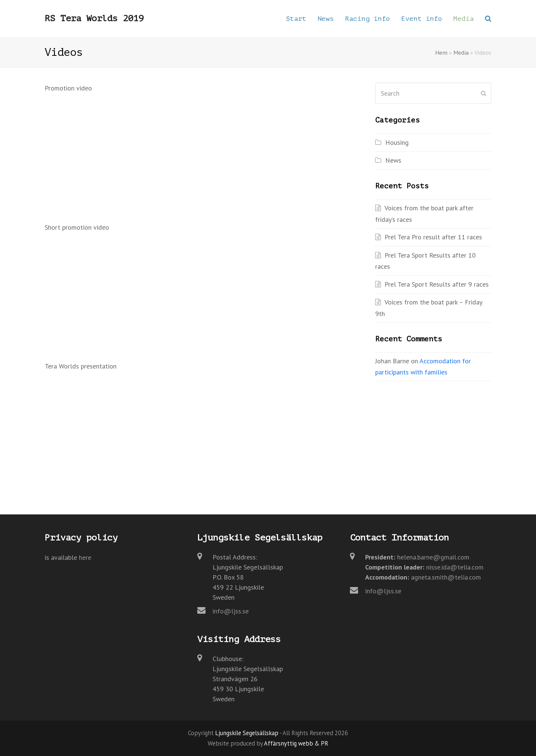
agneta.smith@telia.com (446, 577)
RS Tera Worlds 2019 (94, 18)
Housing (397, 142)
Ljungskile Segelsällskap (247, 733)
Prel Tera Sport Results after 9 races (437, 284)
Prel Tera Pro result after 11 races (433, 237)
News (393, 160)
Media (461, 52)
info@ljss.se (231, 611)
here (85, 557)
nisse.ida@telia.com (455, 567)
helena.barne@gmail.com (433, 557)
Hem (441, 52)
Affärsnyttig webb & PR (296, 743)
